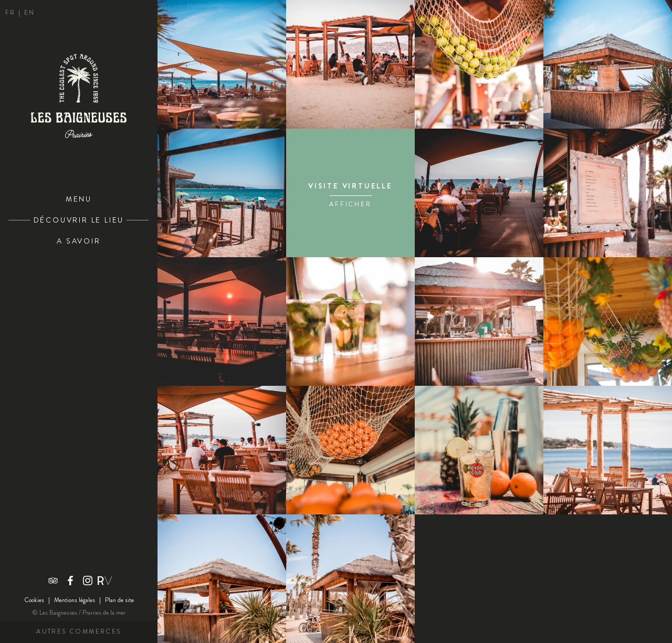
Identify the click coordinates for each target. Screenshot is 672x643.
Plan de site (119, 600)
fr (12, 13)
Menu (79, 199)
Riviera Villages (105, 581)
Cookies (34, 600)
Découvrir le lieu (79, 220)
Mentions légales (75, 600)
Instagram (88, 581)
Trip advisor (53, 581)
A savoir (78, 241)
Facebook (70, 581)
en (30, 13)
